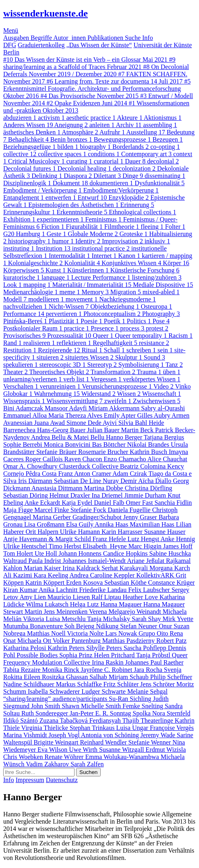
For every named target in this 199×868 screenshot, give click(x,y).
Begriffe (42, 38)
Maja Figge (19, 510)
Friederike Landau (104, 590)
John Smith (46, 706)
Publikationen (106, 38)
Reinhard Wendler (104, 742)
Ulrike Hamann (81, 532)
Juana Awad (50, 423)
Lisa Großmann (45, 524)
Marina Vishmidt (26, 735)
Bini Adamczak (24, 408)
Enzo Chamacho (125, 459)
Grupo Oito (154, 633)
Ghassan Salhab (87, 677)
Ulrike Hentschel (26, 546)
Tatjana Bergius (164, 437)
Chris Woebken (24, 757)
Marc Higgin (146, 546)
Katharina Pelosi (25, 648)
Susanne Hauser (165, 532)
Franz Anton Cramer (85, 474)
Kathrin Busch (149, 452)
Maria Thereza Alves (76, 415)
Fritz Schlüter (122, 684)
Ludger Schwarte (104, 691)
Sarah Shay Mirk (154, 619)
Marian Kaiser (43, 568)
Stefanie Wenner (150, 742)
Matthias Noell (47, 633)
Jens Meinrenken (66, 612)
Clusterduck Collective (90, 466)
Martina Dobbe (104, 488)
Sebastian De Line (78, 481)
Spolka (142, 713)
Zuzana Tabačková (64, 721)
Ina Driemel (108, 495)
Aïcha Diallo (155, 481)
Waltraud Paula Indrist (33, 561)
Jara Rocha (149, 670)
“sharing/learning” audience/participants (56, 699)
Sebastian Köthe (126, 583)
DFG (10, 45)
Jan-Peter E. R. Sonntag (101, 713)
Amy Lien (33, 597)
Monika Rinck (62, 670)
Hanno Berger (125, 437)
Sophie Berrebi (23, 444)
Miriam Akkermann (115, 408)
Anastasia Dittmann (58, 488)
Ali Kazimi (19, 575)
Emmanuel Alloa (26, 415)
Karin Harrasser (123, 532)
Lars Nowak (122, 633)
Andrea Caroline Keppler (103, 575)
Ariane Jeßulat (146, 561)
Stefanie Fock (89, 510)
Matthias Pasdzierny (129, 641)
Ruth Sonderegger (46, 713)
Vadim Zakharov (48, 764)
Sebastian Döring (26, 495)
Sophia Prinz (77, 655)
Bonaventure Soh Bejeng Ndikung (75, 626)
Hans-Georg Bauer (62, 430)
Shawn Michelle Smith (92, 706)
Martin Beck (138, 430)
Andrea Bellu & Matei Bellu (68, 437)
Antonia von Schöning (111, 735)
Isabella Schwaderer (55, 691)
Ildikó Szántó (21, 721)
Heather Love (141, 597)
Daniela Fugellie (130, 510)
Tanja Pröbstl (154, 655)
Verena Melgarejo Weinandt (126, 612)
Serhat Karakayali (125, 568)
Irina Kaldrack (82, 568)
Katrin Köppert (46, 583)
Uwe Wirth (84, 750)
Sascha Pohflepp (146, 648)
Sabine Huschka (170, 553)
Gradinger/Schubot (98, 517)
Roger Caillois (45, 459)
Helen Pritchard (115, 655)
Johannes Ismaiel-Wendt (95, 561)
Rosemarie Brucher (104, 452)
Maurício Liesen (69, 597)
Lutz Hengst (144, 539)
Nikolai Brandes (149, 444)
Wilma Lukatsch (48, 604)
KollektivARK (156, 575)
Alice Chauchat (167, 459)
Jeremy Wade (159, 735)
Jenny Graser (141, 517)
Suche (134, 38)
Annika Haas (112, 524)
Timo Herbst (66, 546)
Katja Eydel (78, 503)
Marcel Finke (52, 510)
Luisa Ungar (133, 728)
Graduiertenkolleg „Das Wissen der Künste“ (75, 45)
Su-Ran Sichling (131, 699)
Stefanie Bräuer (57, 452)
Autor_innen (70, 38)
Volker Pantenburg (78, 641)
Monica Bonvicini (68, 444)
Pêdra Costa (42, 474)
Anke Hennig (178, 539)
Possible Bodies (38, 655)
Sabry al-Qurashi (163, 408)
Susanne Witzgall (122, 750)
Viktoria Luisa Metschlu (55, 619)
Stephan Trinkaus (93, 728)
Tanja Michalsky (109, 619)
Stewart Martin (23, 612)
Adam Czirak (130, 474)
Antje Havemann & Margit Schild (48, 539)
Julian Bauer (104, 430)
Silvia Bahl (134, 423)
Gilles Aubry (154, 415)
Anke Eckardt (43, 503)
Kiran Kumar (21, 590)
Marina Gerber (53, 517)
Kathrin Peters (67, 648)
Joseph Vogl (65, 735)
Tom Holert (19, 553)
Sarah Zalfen (87, 764)
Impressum (30, 780)
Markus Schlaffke (80, 684)
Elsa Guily (80, 524)
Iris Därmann (36, 481)
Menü (11, 30)
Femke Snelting (144, 706)
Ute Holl (47, 553)
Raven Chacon (84, 459)
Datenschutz (62, 780)
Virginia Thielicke (46, 728)
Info (148, 38)
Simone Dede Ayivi (92, 423)
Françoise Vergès (172, 728)
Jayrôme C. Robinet (108, 670)
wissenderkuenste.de (46, 13)
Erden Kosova (85, 583)
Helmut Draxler (71, 495)
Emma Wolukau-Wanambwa (123, 757)
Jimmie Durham (146, 495)
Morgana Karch (170, 568)
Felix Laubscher (150, 590)
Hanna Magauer (122, 604)
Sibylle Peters (105, 648)
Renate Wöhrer (65, 757)
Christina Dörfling (149, 488)
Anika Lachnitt (59, 590)
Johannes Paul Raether (154, 662)
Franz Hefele (110, 539)
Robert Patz (171, 641)
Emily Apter (121, 415)
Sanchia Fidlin (173, 503)
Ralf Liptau (107, 597)
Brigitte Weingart (57, 742)
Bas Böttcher (109, 444)
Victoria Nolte (86, 633)
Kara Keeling (52, 575)
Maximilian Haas (153, 524)
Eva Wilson (53, 750)
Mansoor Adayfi (66, 408)
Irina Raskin (109, 662)
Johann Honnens (81, 553)
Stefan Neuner (139, 626)
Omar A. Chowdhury (31, 466)
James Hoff (178, 546)
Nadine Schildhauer (30, 684)
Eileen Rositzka (45, 677)
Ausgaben (17, 38)
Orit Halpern (43, 532)
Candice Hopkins (126, 553)
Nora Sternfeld (171, 713)
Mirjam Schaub (130, 677)
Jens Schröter (158, 684)
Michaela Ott (35, 641)
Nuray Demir (120, 481)
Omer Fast (140, 503)
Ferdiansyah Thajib (115, 721)
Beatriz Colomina (144, 466)
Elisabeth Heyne (105, 546)
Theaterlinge (158, 721)
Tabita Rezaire (23, 670)
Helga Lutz (85, 604)
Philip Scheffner (171, 677)
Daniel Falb (110, 503)
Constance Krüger (171, 583)
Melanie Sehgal (147, 691)
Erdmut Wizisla (166, 750)
